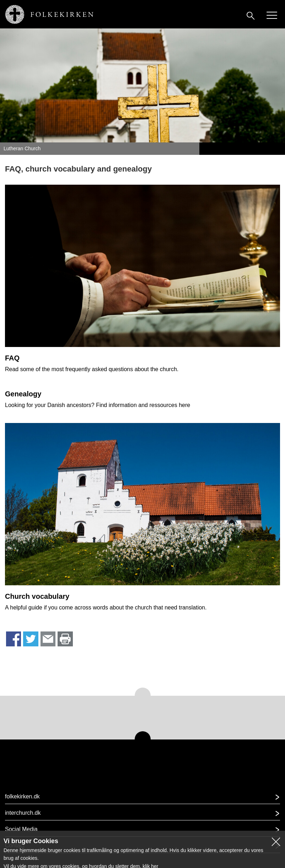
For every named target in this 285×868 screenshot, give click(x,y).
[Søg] (251, 15)
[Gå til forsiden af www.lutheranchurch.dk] (49, 13)
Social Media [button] (21, 829)
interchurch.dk (23, 813)
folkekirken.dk (22, 796)
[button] (142, 799)
